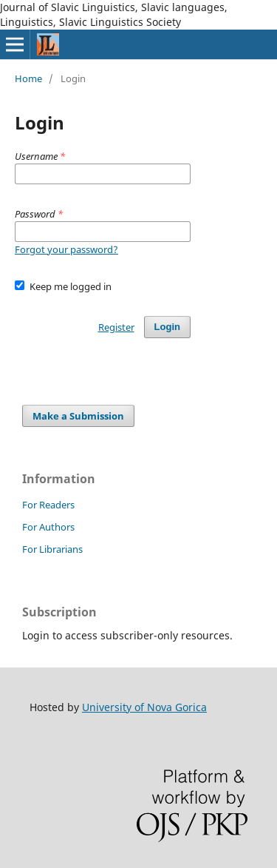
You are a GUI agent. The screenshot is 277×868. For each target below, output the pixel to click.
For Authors (48, 527)
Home (28, 78)
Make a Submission (78, 416)
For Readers (48, 505)
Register (116, 327)
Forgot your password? (66, 249)
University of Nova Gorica (144, 707)
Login (167, 327)
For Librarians (52, 549)
